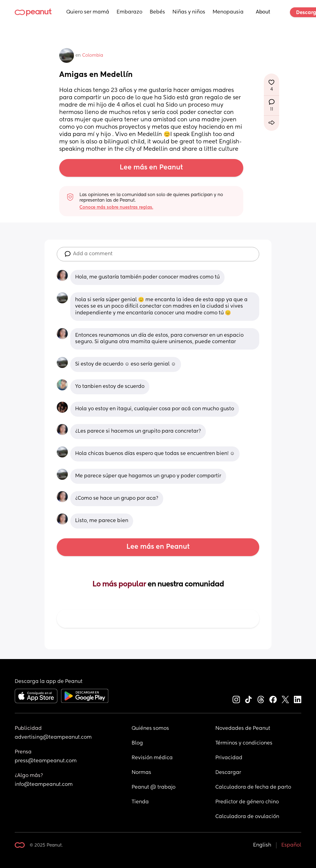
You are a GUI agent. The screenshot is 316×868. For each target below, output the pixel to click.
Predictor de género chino (247, 802)
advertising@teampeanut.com (53, 737)
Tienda (140, 802)
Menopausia (228, 12)
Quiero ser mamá (88, 12)
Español (291, 845)
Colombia (93, 55)
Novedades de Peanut (243, 729)
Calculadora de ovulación (247, 817)
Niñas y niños (189, 12)
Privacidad (229, 758)
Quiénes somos (150, 729)
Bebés (157, 12)
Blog (137, 743)
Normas (141, 773)
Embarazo (129, 12)
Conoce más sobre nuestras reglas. (116, 207)
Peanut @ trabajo (154, 787)
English (262, 845)
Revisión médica (152, 758)
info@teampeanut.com (44, 785)
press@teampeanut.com (46, 761)
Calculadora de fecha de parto (253, 787)
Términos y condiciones (244, 743)
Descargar (228, 773)
